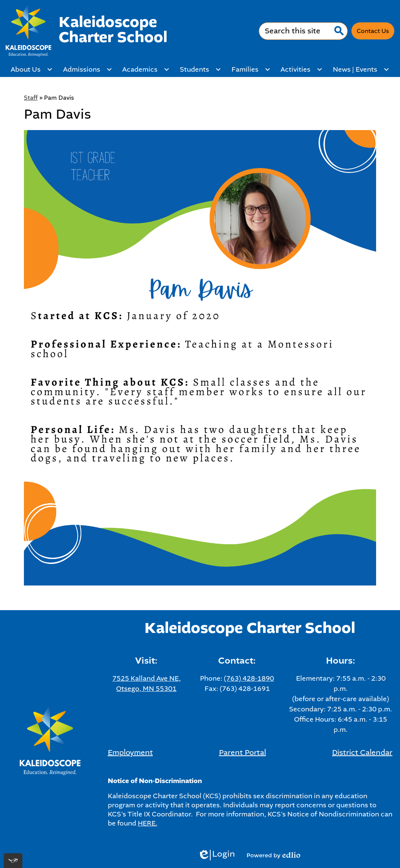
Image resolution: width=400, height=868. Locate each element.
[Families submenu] (251, 69)
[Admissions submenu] (88, 69)
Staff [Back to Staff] (31, 98)
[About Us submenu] (32, 69)
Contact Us (373, 31)
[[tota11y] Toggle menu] (13, 861)
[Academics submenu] (146, 69)
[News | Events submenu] (361, 69)
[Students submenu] (201, 69)
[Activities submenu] (302, 69)
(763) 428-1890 (249, 678)
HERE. (148, 823)
